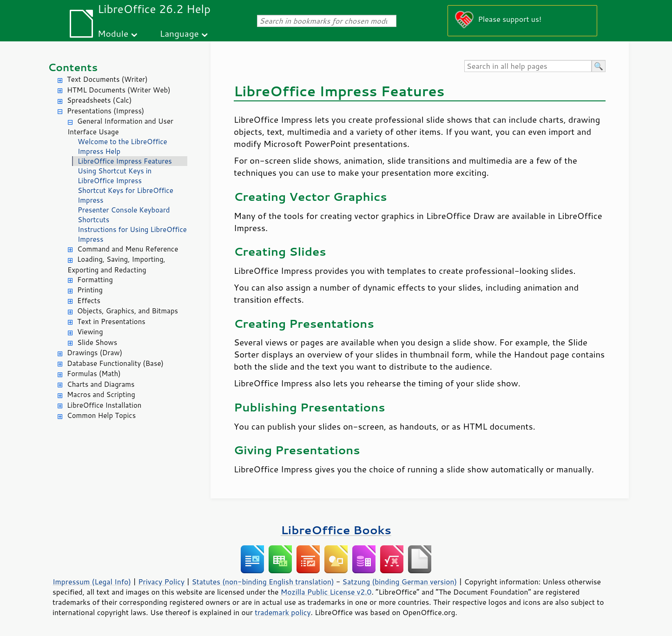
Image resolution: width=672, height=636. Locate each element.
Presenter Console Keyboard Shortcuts (124, 215)
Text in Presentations (111, 321)
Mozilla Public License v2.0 (326, 592)
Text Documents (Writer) (107, 79)
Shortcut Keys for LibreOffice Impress (125, 195)
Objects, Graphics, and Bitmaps (128, 311)
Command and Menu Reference (128, 249)
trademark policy (283, 612)
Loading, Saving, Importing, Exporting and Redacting (116, 265)
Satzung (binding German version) (400, 582)
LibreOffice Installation (104, 405)
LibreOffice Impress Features (125, 161)
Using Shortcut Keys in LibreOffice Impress (115, 176)
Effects (89, 301)
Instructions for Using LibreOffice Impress (132, 234)
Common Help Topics (101, 415)
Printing (90, 290)
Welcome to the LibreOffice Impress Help (122, 146)
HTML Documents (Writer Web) (119, 90)
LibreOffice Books (336, 530)
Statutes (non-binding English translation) (263, 582)
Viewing (90, 332)
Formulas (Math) (94, 374)
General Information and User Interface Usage (120, 126)
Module (113, 33)
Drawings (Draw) (95, 353)
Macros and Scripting (101, 394)
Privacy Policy (161, 582)
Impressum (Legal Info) (92, 582)
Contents (73, 67)
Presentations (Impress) (105, 111)
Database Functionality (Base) (115, 363)
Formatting (95, 280)
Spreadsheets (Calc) (99, 100)
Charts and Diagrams (101, 384)
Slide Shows (97, 342)
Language (179, 33)
